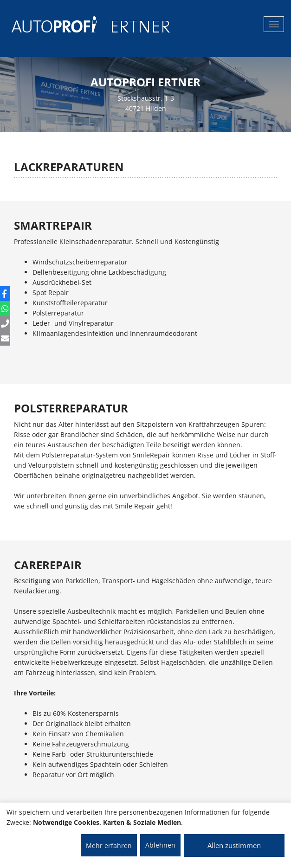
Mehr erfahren (109, 845)
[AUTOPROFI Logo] (48, 24)
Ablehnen (160, 845)
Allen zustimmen (234, 845)
